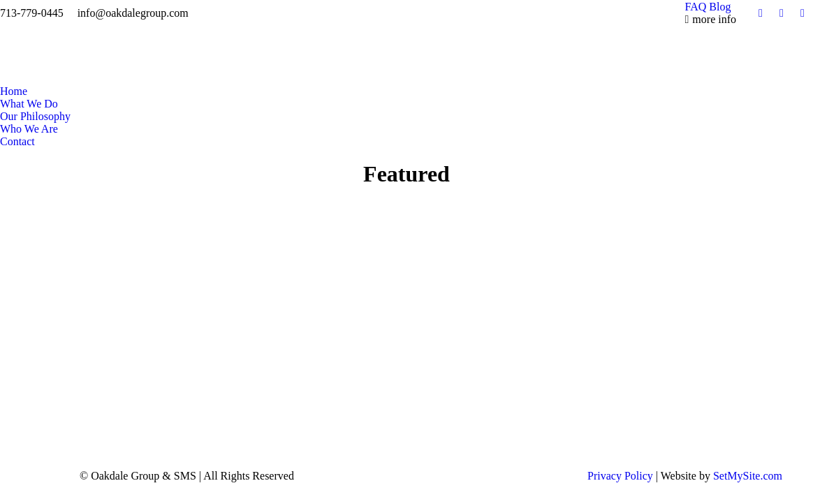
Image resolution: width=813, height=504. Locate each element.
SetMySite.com (748, 476)
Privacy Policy (622, 476)
